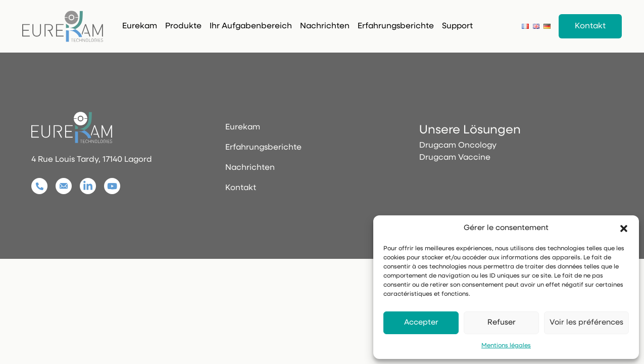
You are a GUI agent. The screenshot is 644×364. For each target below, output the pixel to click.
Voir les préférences (586, 323)
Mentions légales (506, 346)
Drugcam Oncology (458, 146)
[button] (624, 229)
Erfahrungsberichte (396, 26)
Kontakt (590, 26)
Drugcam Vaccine (455, 158)
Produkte (183, 26)
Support (457, 26)
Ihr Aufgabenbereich (251, 26)
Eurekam (140, 26)
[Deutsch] (547, 26)
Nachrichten (325, 26)
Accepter (421, 323)
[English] (536, 26)
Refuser (502, 323)
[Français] (525, 26)
